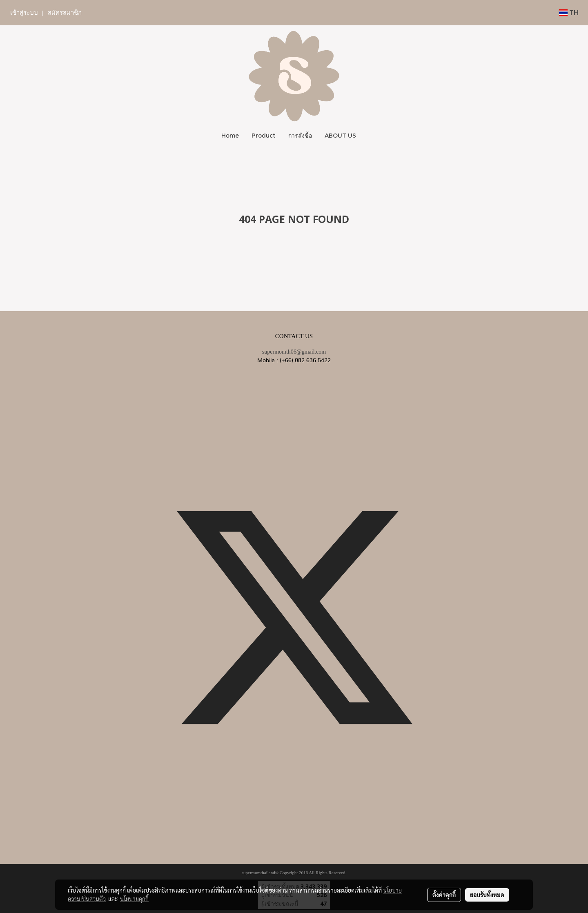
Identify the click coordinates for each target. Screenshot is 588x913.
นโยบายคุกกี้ (134, 899)
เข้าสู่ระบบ (24, 13)
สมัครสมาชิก (65, 13)
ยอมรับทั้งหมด (487, 895)
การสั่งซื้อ (300, 135)
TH (569, 12)
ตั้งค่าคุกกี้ (444, 895)
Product (264, 135)
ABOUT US (340, 135)
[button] (370, 136)
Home (230, 135)
